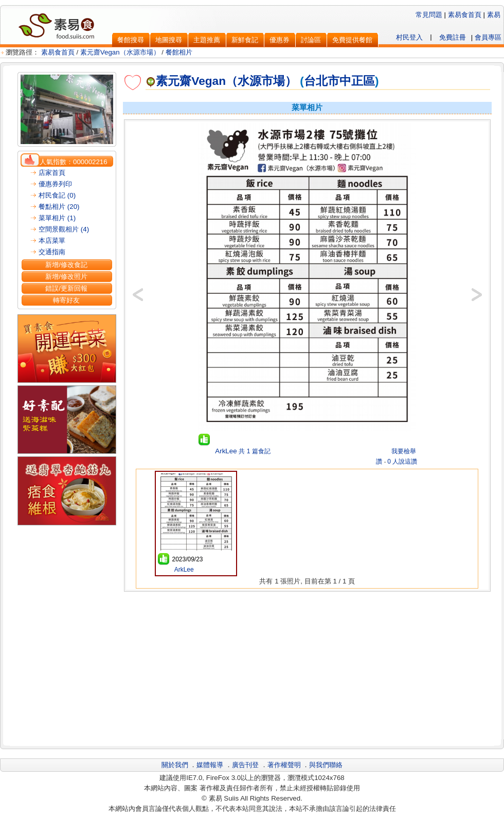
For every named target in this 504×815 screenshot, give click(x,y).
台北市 (322, 81)
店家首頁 (52, 173)
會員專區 (488, 37)
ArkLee (225, 451)
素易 (494, 15)
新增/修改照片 (66, 277)
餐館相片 (179, 52)
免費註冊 (453, 37)
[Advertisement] (307, 667)
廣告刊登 (245, 765)
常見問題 (429, 15)
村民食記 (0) (57, 195)
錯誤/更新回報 (66, 288)
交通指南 (52, 252)
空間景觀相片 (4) (64, 229)
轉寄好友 (66, 300)
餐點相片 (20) (59, 207)
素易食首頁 (465, 15)
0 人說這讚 (402, 462)
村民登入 (409, 37)
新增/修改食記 (66, 265)
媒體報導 (210, 765)
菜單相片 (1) (57, 218)
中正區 (357, 81)
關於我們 (175, 765)
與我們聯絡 (326, 765)
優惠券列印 (55, 184)
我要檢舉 (404, 451)
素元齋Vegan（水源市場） (120, 52)
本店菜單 (52, 241)
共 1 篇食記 (254, 451)
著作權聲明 (284, 765)
